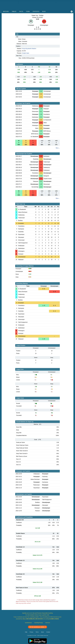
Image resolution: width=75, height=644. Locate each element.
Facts (21, 11)
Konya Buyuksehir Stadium (29, 49)
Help (26, 632)
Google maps (26, 53)
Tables (14, 11)
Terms (37, 632)
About (42, 632)
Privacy (31, 632)
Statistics (36, 11)
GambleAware (28, 623)
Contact (48, 632)
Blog (44, 11)
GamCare (48, 623)
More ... (58, 148)
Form (28, 11)
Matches (6, 11)
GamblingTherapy (39, 623)
